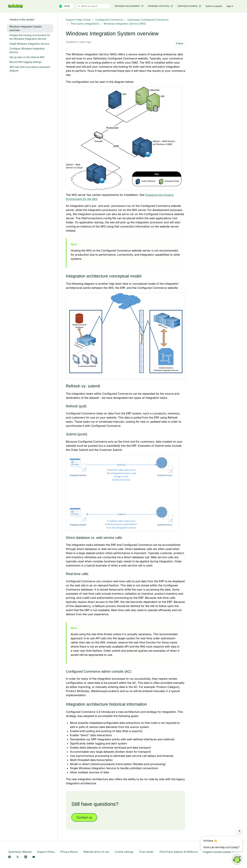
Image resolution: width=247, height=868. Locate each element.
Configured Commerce (109, 20)
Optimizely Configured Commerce (148, 20)
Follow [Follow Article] (180, 43)
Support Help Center (78, 20)
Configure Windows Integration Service (27, 50)
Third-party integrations (85, 24)
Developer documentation (128, 6)
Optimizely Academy (188, 6)
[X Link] (18, 857)
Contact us (84, 817)
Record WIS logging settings (25, 62)
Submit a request (214, 6)
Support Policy (46, 852)
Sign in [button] (230, 6)
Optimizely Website (20, 852)
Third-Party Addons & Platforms (178, 852)
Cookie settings (124, 852)
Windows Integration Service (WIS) (125, 24)
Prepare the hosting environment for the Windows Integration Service (30, 37)
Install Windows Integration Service (29, 44)
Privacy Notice (69, 852)
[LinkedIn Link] (26, 857)
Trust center (146, 852)
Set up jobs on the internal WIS (27, 57)
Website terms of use (96, 852)
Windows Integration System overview (26, 28)
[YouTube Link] (34, 857)
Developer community (159, 6)
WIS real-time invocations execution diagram (30, 69)
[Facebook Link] (10, 857)
